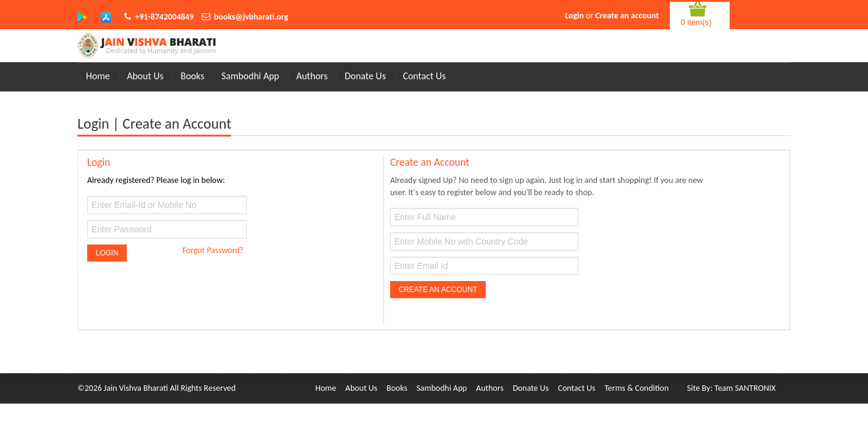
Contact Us (424, 76)
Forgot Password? (213, 250)
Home (98, 76)
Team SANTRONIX (745, 388)
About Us (145, 76)
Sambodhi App (250, 76)
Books (192, 76)
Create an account (627, 16)
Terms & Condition (637, 388)
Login (575, 16)
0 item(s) (696, 22)
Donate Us (365, 76)
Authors (312, 76)
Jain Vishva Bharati (136, 388)
